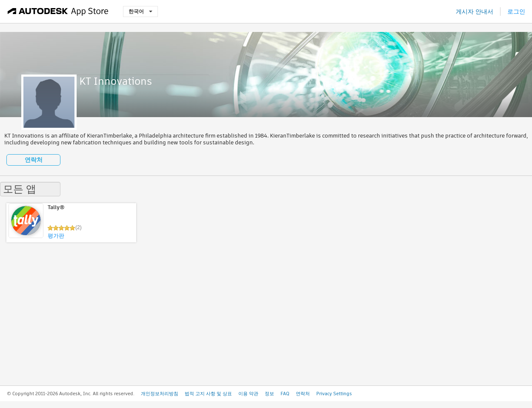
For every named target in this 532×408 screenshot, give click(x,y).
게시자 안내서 (475, 11)
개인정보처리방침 (160, 394)
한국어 (140, 11)
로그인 (516, 11)
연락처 (34, 160)
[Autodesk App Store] (58, 11)
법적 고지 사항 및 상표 (208, 394)
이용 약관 (248, 394)
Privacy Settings (334, 394)
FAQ (285, 394)
